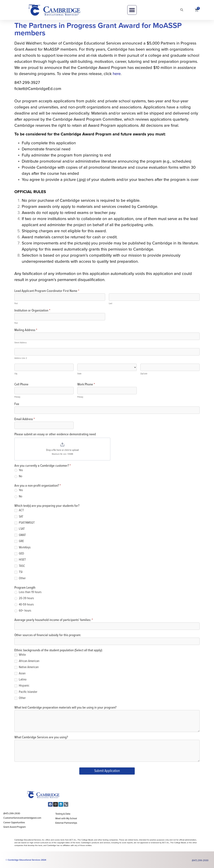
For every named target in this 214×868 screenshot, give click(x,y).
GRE (19, 541)
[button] (132, 10)
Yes (19, 470)
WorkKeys (23, 548)
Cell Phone (21, 385)
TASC (20, 566)
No (18, 476)
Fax (17, 404)
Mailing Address (26, 330)
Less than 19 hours (28, 592)
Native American (26, 667)
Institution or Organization (32, 311)
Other (20, 578)
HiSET (20, 560)
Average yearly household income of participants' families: (54, 620)
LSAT (20, 529)
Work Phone (86, 385)
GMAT (20, 535)
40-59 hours (24, 605)
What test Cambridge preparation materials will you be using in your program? (65, 708)
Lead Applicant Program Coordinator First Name (47, 291)
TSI (18, 572)
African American (27, 661)
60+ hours (23, 611)
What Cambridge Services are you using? (41, 738)
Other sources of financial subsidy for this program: (48, 635)
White (20, 655)
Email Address (25, 419)
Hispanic (22, 686)
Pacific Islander (26, 692)
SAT (19, 517)
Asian (20, 674)
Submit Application (107, 771)
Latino (20, 680)
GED (19, 554)
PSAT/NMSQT (25, 523)
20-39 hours (24, 598)
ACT (19, 510)
